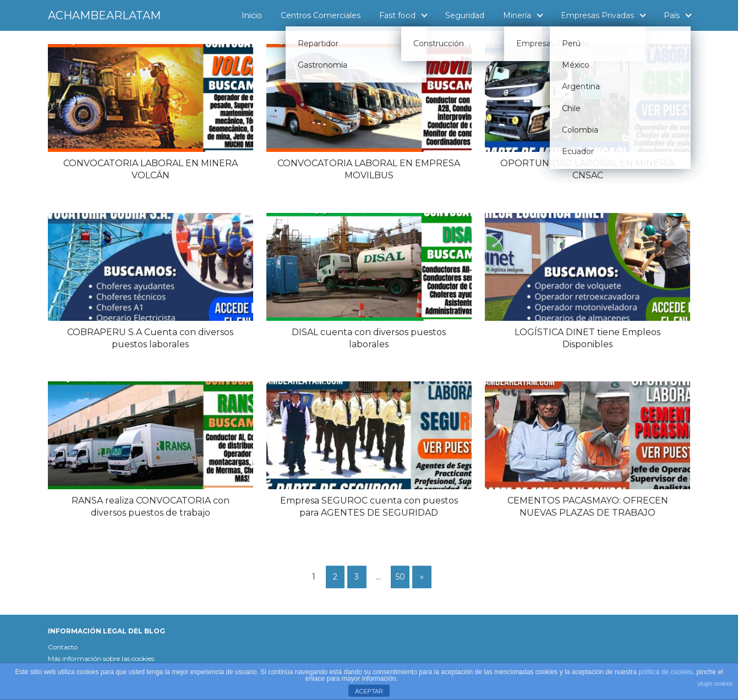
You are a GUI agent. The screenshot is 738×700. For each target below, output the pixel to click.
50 (400, 577)
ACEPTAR (369, 691)
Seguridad (465, 15)
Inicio (252, 15)
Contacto (63, 647)
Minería (517, 15)
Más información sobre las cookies (101, 658)
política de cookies (666, 672)
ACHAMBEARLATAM (104, 15)
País (672, 15)
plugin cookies (715, 684)
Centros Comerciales (321, 15)
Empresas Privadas (597, 15)
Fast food (397, 15)
